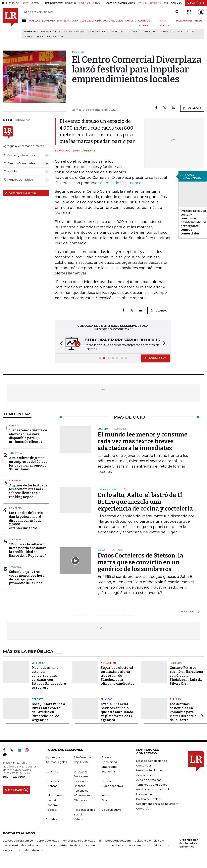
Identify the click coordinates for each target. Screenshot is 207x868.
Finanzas (107, 699)
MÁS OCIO (188, 611)
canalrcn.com (95, 845)
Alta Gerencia (82, 757)
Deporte (37, 699)
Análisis (106, 757)
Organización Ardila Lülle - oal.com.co (189, 843)
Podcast (51, 810)
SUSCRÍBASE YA (155, 358)
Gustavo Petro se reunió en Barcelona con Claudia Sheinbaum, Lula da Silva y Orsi (186, 676)
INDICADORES (184, 21)
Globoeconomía (112, 786)
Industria (15, 453)
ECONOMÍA (49, 21)
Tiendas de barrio (74, 32)
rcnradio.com (117, 845)
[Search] (177, 12)
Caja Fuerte (81, 762)
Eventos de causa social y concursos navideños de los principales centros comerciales (193, 222)
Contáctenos (145, 775)
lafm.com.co (162, 845)
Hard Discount (98, 32)
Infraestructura (83, 795)
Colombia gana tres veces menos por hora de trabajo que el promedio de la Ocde (27, 578)
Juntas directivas (171, 32)
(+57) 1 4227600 (14, 777)
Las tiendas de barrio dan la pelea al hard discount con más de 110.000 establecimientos (26, 520)
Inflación (149, 32)
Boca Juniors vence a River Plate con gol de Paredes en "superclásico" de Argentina (48, 712)
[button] (60, 344)
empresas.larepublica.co (79, 841)
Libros (39, 37)
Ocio (105, 800)
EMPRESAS (63, 21)
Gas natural (55, 37)
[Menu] (25, 20)
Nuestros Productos (149, 770)
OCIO (75, 21)
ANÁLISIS (131, 21)
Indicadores (53, 795)
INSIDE (198, 21)
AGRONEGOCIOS (113, 21)
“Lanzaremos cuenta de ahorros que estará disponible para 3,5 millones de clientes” (28, 436)
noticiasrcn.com (140, 845)
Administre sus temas (21, 193)
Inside (105, 795)
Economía (108, 771)
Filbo (28, 37)
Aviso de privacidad (149, 780)
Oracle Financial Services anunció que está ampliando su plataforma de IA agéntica (117, 712)
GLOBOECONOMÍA (91, 21)
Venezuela (38, 663)
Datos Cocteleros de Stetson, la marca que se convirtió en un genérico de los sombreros (140, 562)
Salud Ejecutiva (111, 810)
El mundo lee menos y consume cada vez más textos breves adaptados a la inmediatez (143, 441)
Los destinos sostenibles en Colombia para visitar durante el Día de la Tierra (187, 712)
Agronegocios (55, 757)
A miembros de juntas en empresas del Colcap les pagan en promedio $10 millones (28, 464)
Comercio (15, 508)
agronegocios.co (48, 841)
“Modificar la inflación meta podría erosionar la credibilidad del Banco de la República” (27, 550)
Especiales (81, 781)
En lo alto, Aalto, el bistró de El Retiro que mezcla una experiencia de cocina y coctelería (145, 502)
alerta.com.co (12, 850)
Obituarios (80, 800)
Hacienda (15, 480)
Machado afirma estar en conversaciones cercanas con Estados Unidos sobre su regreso (49, 678)
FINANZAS (34, 21)
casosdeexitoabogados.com (22, 845)
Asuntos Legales (56, 762)
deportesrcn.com (37, 850)
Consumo (52, 771)
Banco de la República (125, 32)
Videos (78, 819)
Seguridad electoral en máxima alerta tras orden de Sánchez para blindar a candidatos (117, 676)
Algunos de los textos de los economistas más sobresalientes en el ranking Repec (28, 491)
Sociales (51, 819)
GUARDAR (192, 108)
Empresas (52, 781)
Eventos (107, 781)
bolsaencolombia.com (149, 841)
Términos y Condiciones (152, 785)
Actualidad (108, 663)
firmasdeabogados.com (115, 841)
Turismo (175, 699)
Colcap (190, 32)
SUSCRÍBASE (196, 3)
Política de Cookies (149, 799)
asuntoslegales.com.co (18, 841)
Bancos (14, 426)
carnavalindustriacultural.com (63, 845)
